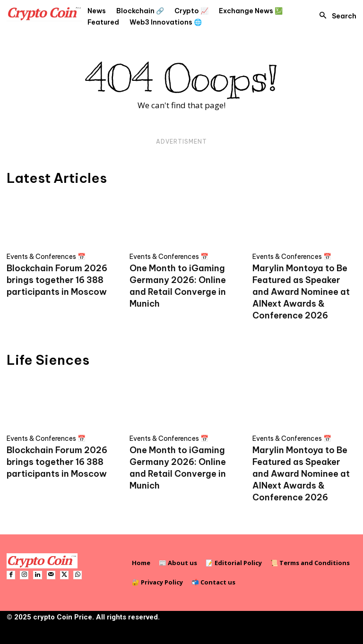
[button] (335, 16)
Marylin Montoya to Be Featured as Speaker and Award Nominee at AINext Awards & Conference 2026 (301, 292)
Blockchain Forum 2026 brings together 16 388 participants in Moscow (57, 280)
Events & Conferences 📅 (46, 257)
